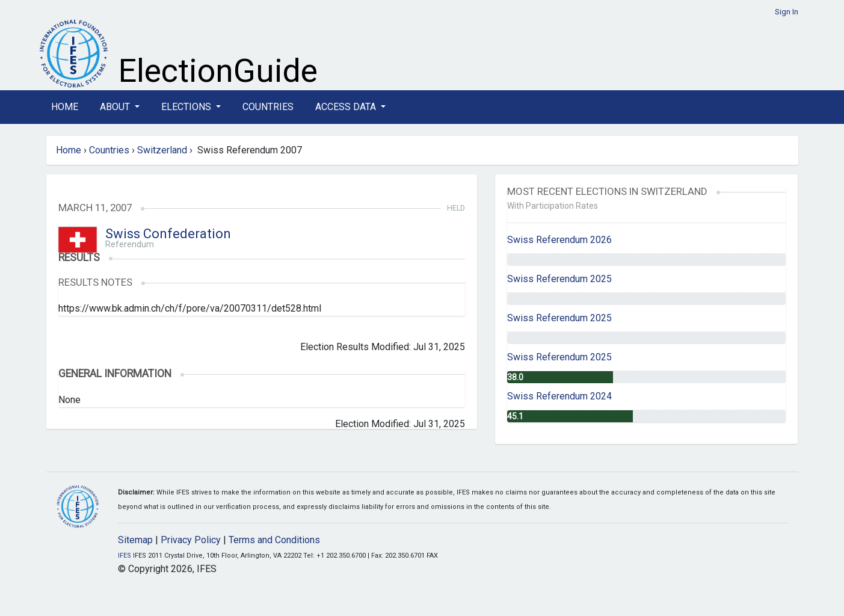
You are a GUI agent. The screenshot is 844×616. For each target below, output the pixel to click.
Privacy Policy (191, 540)
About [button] (116, 107)
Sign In (787, 12)
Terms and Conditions (274, 540)
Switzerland (162, 150)
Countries (268, 107)
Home (65, 107)
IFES (125, 556)
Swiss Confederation (168, 234)
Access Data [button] (347, 107)
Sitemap (135, 540)
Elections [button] (187, 107)
